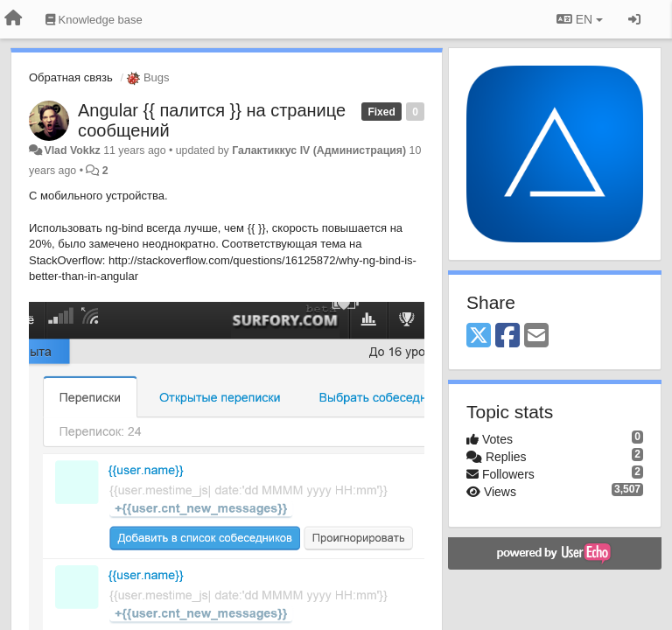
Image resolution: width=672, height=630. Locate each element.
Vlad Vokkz (72, 150)
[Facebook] (507, 336)
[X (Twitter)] (479, 336)
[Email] (536, 336)
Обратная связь (71, 77)
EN (580, 19)
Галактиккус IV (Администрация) (319, 150)
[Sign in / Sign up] (634, 19)
